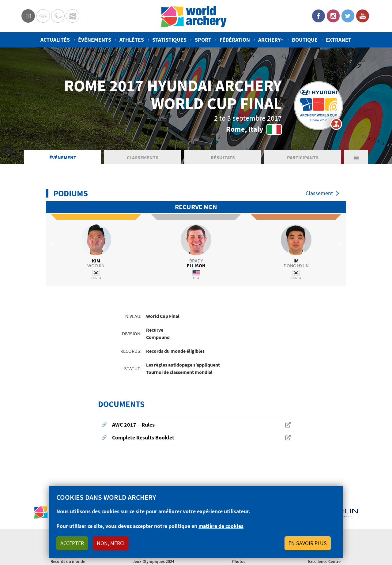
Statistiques (169, 40)
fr (28, 16)
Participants (303, 157)
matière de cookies (221, 526)
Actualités (55, 40)
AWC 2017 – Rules (133, 425)
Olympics (43, 16)
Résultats (223, 157)
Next (338, 243)
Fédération (235, 40)
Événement (63, 157)
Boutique (305, 40)
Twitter (348, 16)
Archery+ (271, 40)
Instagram (333, 16)
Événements (95, 40)
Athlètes (132, 40)
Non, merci (111, 543)
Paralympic (58, 16)
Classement (319, 193)
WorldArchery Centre (73, 16)
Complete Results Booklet (143, 437)
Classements (143, 157)
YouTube (363, 16)
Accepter (72, 543)
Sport (203, 40)
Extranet (339, 40)
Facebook (318, 16)
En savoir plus (308, 543)
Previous (54, 243)
